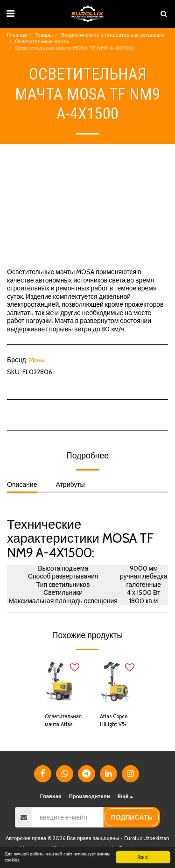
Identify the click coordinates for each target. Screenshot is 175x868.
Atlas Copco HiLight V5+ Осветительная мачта (118, 721)
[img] (60, 682)
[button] (10, 13)
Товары (44, 35)
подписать (132, 817)
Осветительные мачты (42, 41)
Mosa (37, 360)
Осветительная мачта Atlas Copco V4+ (63, 721)
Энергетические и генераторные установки (112, 35)
